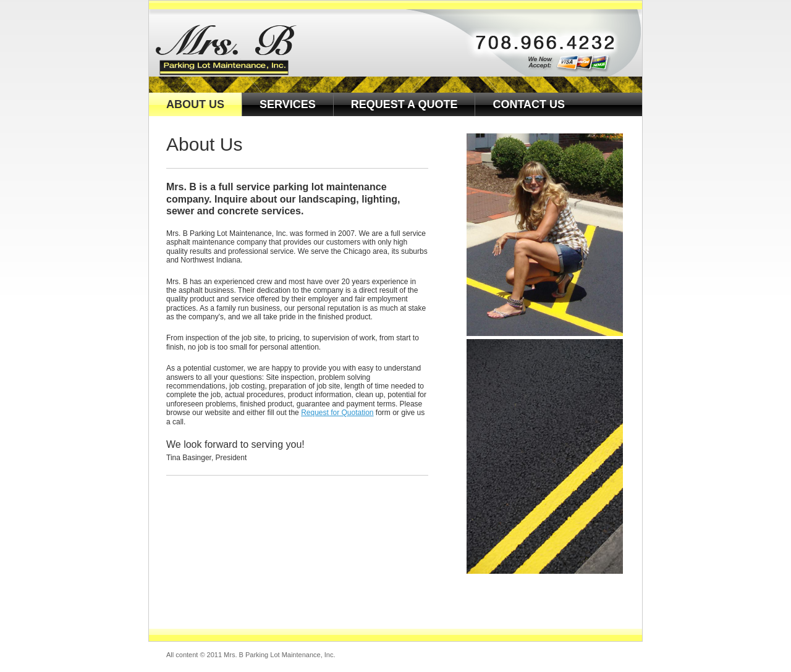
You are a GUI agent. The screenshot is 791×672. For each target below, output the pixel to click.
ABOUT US (195, 104)
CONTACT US (529, 104)
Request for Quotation (337, 413)
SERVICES (288, 104)
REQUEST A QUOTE (404, 104)
